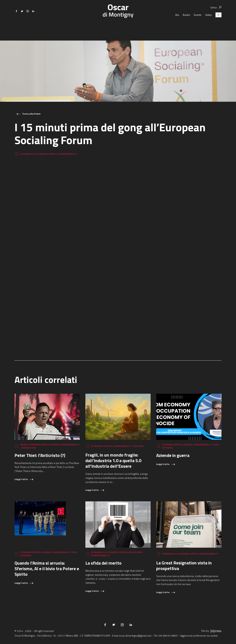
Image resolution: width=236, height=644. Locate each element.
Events (198, 26)
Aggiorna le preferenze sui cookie (199, 636)
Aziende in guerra (173, 455)
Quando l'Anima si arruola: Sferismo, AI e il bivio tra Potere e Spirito (47, 568)
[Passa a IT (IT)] (218, 26)
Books (187, 26)
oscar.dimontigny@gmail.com (135, 636)
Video (209, 26)
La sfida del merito (103, 563)
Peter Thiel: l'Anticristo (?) (40, 455)
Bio (177, 26)
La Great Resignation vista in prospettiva (184, 566)
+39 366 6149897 (168, 636)
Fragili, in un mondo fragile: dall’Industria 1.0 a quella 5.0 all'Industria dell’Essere (113, 460)
